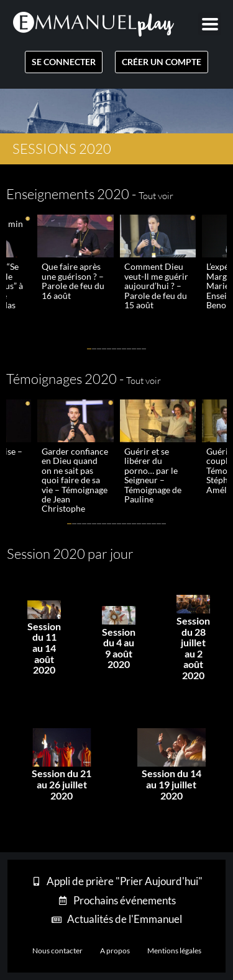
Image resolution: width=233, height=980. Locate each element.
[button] (89, 349)
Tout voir (156, 196)
